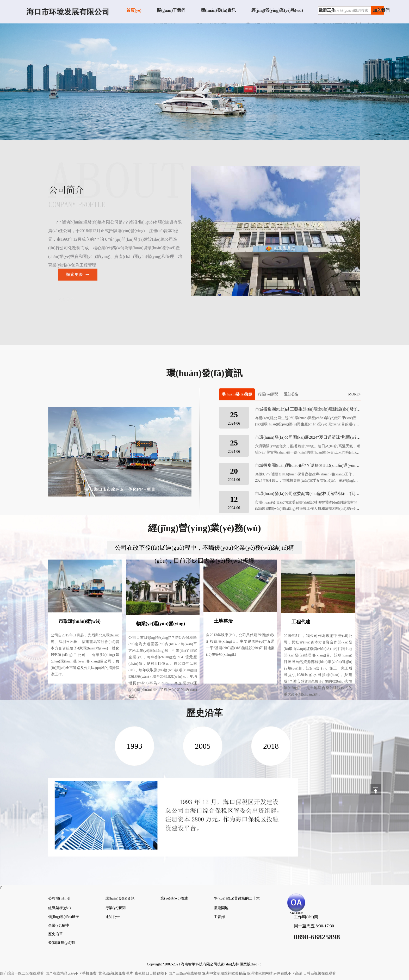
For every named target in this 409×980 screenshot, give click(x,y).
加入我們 (381, 10)
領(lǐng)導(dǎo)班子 (64, 917)
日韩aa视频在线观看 (319, 973)
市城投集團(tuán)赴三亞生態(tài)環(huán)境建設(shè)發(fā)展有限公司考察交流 (326, 409)
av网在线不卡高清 (288, 973)
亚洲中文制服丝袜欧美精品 (224, 973)
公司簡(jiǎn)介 (60, 898)
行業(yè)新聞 (268, 394)
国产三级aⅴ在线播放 (185, 973)
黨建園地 (221, 908)
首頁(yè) (134, 10)
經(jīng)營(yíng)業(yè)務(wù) (277, 10)
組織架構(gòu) (59, 908)
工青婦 (219, 917)
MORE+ (355, 394)
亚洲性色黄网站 (260, 973)
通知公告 (291, 394)
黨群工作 (327, 10)
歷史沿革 (55, 934)
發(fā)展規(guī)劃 (62, 943)
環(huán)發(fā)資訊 (218, 10)
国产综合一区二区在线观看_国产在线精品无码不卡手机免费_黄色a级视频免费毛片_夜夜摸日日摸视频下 (84, 973)
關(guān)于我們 (171, 10)
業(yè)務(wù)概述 (174, 898)
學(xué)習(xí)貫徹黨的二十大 (237, 898)
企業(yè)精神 (58, 925)
